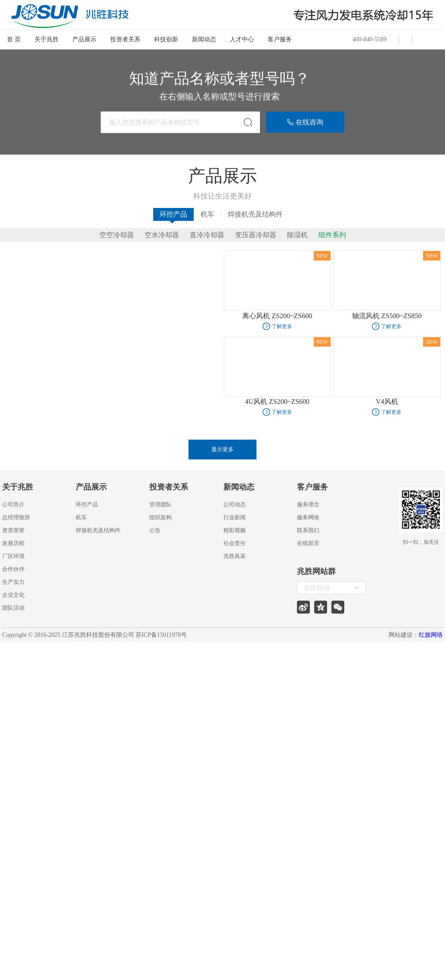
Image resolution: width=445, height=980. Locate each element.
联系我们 (308, 530)
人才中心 (242, 39)
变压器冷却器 (256, 235)
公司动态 (235, 504)
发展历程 (13, 543)
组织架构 (161, 517)
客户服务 (280, 39)
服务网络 (308, 517)
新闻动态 (204, 39)
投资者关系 (125, 39)
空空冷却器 (117, 235)
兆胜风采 (235, 556)
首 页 (14, 39)
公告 (155, 530)
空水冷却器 (162, 235)
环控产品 (173, 214)
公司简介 (13, 504)
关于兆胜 (46, 39)
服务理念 (308, 504)
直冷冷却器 (207, 235)
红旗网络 (431, 635)
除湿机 (297, 235)
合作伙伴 (13, 569)
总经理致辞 (16, 517)
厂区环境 (13, 556)
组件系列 (332, 235)
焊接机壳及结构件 (255, 214)
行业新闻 (235, 517)
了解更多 (282, 326)
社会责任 (235, 543)
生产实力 (13, 582)
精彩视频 (235, 530)
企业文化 (13, 595)
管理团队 (161, 504)
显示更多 (222, 449)
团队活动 (13, 608)
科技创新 (166, 39)
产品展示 (84, 39)
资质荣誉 (13, 530)
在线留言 (308, 543)
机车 (207, 214)
